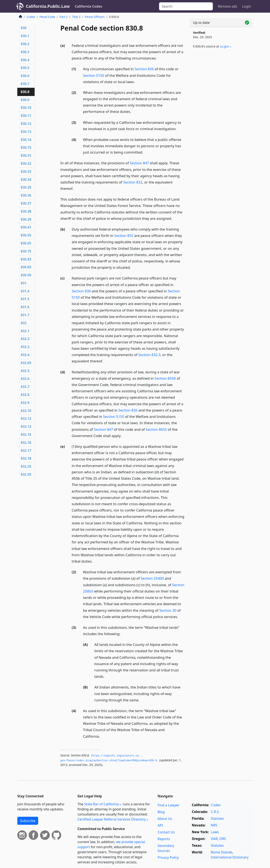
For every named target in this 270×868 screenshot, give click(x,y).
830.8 (25, 92)
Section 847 (139, 163)
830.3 (25, 52)
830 (24, 28)
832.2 (25, 339)
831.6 (25, 307)
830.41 (26, 227)
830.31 (26, 155)
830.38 (26, 211)
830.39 (26, 219)
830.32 (26, 163)
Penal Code (47, 17)
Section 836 (144, 69)
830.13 (26, 132)
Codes (31, 17)
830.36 (26, 195)
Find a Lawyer (168, 805)
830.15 (26, 147)
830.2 (25, 44)
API (160, 825)
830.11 (26, 116)
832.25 (26, 466)
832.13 (26, 427)
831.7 (25, 315)
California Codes (89, 6)
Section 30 (168, 610)
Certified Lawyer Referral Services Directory (112, 819)
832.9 (25, 403)
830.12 (26, 124)
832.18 (26, 458)
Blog (161, 812)
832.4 (25, 355)
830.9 (25, 100)
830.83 (26, 259)
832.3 (25, 347)
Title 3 (76, 17)
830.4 (25, 60)
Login (247, 6)
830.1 (25, 36)
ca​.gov (224, 46)
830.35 (26, 187)
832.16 (26, 443)
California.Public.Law (48, 6)
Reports (164, 839)
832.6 (25, 379)
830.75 (26, 251)
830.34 (26, 180)
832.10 (26, 411)
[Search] (186, 6)
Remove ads (227, 6)
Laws (215, 832)
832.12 (26, 418)
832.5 (25, 371)
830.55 (26, 235)
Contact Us (166, 832)
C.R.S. (215, 812)
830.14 (26, 140)
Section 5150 (94, 75)
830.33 (26, 171)
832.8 (25, 395)
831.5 (25, 299)
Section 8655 (156, 429)
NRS (214, 825)
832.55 (26, 474)
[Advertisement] (221, 122)
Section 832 (133, 182)
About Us (165, 819)
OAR (214, 839)
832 (24, 323)
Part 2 (64, 17)
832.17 (26, 451)
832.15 (26, 435)
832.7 (25, 387)
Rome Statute (221, 852)
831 (24, 283)
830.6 (25, 76)
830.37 (26, 203)
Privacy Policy (168, 857)
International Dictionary (230, 857)
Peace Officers (95, 17)
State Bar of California (101, 804)
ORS (223, 839)
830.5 (25, 68)
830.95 (26, 275)
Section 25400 (152, 578)
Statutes (217, 818)
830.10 (26, 108)
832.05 (26, 363)
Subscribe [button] (28, 821)
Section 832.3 (149, 355)
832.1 (25, 331)
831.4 (25, 291)
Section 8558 (165, 378)
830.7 (25, 84)
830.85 (26, 267)
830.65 (26, 243)
